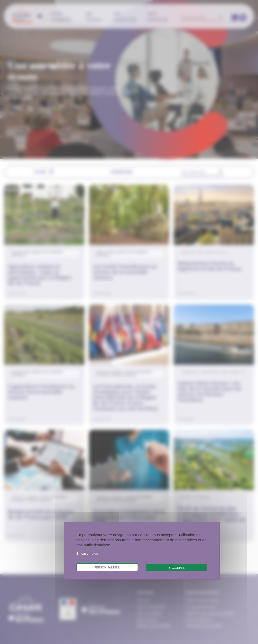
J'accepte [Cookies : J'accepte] (177, 568)
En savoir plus (87, 554)
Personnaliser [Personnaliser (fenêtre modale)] (107, 567)
